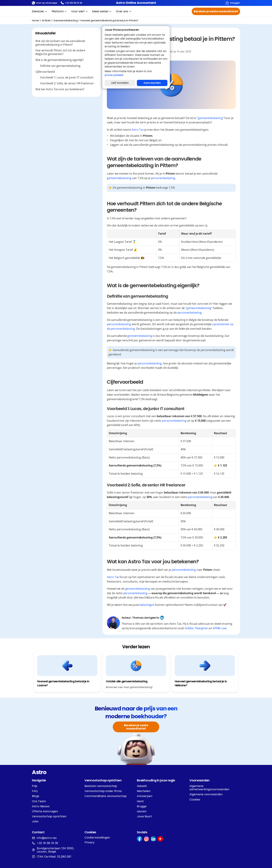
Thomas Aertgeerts (146, 618)
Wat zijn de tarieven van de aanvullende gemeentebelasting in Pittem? (60, 43)
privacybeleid (114, 75)
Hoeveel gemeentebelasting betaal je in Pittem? (109, 20)
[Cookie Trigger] (97, 838)
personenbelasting (163, 178)
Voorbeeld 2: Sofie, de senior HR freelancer (67, 83)
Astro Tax (138, 130)
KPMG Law (220, 628)
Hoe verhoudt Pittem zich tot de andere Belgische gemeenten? (60, 52)
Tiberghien (201, 628)
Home (35, 20)
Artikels (46, 20)
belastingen (147, 605)
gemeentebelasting (65, 20)
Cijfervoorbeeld (45, 72)
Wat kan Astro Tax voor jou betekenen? (60, 89)
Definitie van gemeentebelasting (60, 66)
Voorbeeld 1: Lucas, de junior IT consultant (67, 77)
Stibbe (189, 628)
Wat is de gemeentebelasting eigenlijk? (59, 60)
